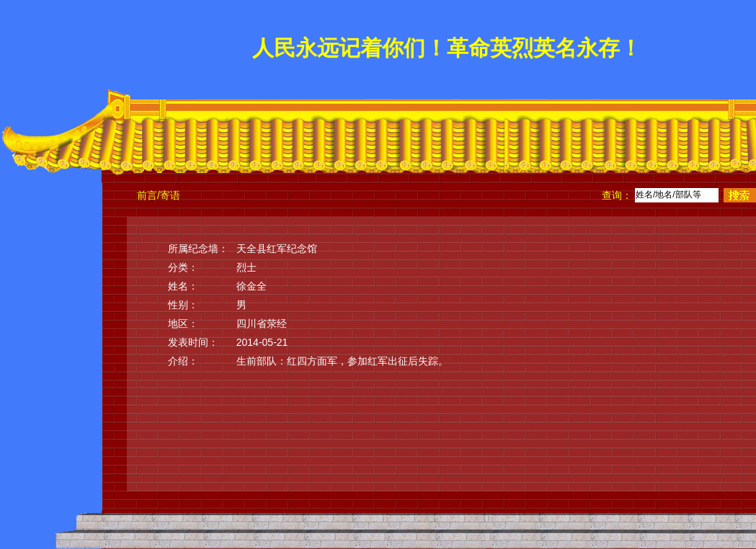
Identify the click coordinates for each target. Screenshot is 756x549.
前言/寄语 (159, 195)
